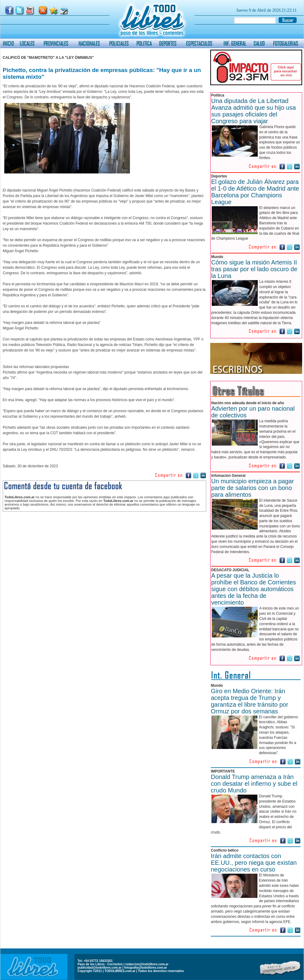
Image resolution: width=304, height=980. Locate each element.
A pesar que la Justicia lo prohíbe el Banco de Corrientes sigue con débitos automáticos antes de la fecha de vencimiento (254, 589)
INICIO (8, 43)
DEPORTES (168, 43)
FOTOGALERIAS (286, 43)
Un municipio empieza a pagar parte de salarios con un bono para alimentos (253, 488)
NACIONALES (89, 43)
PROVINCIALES (56, 43)
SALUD (259, 43)
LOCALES (27, 43)
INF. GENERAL (235, 43)
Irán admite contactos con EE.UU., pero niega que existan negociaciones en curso (254, 863)
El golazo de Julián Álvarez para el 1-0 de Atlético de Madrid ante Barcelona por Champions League (255, 192)
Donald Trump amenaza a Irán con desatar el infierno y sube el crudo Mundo (254, 784)
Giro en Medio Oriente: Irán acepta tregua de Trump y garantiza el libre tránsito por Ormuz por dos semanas (249, 701)
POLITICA (144, 43)
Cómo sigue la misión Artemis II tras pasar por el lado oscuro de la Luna (254, 269)
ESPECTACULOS (199, 43)
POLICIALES (119, 43)
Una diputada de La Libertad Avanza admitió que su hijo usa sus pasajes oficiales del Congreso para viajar (253, 111)
